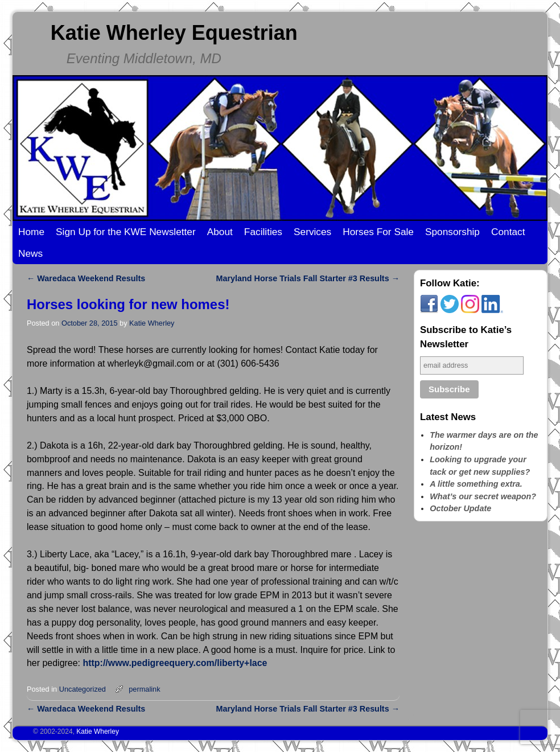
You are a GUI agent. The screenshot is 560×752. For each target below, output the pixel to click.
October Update (460, 508)
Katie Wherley (152, 323)
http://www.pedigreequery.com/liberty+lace (175, 663)
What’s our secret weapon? (483, 496)
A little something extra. (476, 484)
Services (312, 232)
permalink (144, 689)
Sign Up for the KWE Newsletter (126, 232)
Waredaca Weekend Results (86, 278)
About (220, 232)
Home (31, 232)
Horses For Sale (378, 232)
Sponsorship (452, 232)
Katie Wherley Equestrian (174, 33)
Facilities (263, 232)
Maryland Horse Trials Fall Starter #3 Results (308, 278)
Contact (508, 232)
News (30, 253)
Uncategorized (83, 689)
